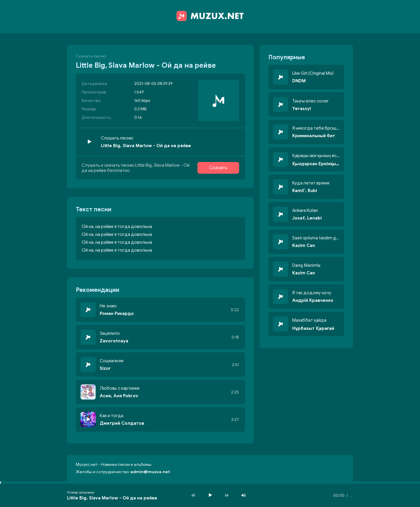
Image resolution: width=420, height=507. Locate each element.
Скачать (218, 168)
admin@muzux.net (150, 472)
